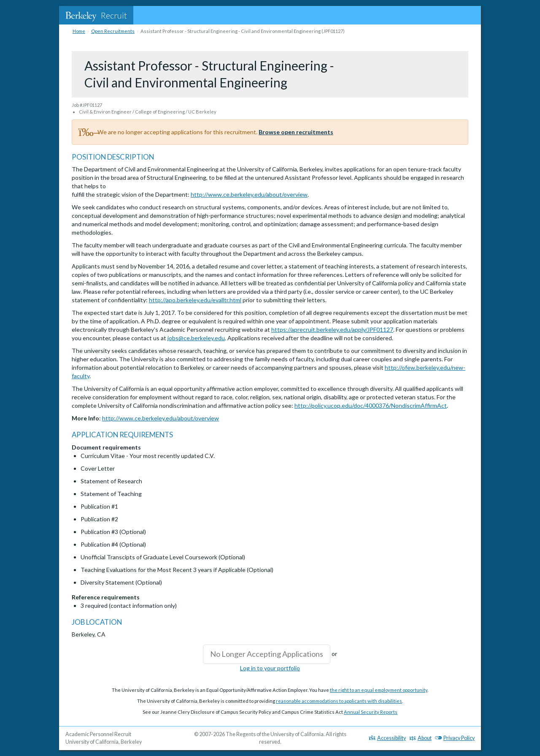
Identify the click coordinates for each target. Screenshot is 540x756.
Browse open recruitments (296, 132)
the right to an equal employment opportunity (379, 690)
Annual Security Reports (371, 712)
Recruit (96, 15)
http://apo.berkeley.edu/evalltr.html (195, 300)
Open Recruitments (113, 31)
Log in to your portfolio (270, 668)
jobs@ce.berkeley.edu (196, 338)
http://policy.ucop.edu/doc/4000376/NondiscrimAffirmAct (371, 405)
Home (79, 31)
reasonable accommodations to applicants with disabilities (339, 701)
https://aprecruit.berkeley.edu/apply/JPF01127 (332, 329)
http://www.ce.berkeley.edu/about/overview (249, 194)
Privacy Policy (455, 738)
